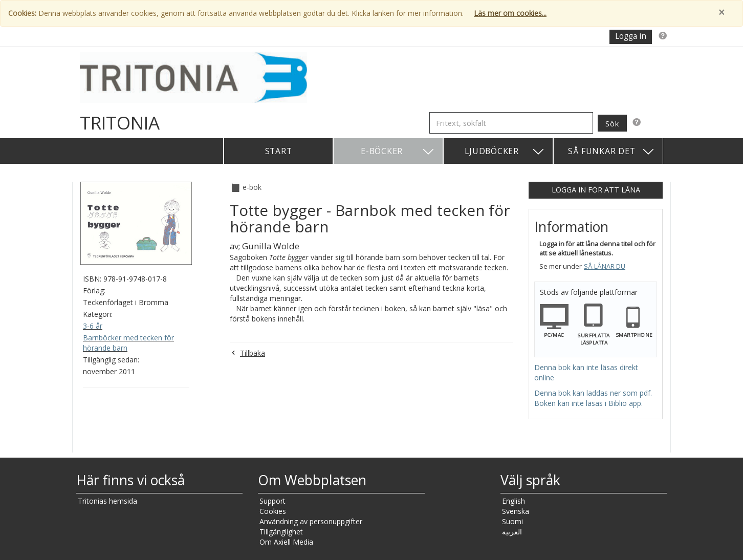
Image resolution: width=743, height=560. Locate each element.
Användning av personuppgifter (311, 521)
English (513, 501)
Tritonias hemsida (107, 501)
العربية (512, 532)
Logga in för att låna (596, 189)
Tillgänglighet (281, 532)
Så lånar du (605, 266)
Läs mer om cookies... (510, 13)
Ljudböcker (505, 152)
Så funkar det (611, 152)
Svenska (516, 511)
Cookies (273, 511)
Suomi (512, 521)
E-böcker (398, 152)
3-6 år (93, 326)
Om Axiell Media (286, 542)
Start (279, 151)
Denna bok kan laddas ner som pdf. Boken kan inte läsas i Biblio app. (593, 398)
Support (272, 501)
